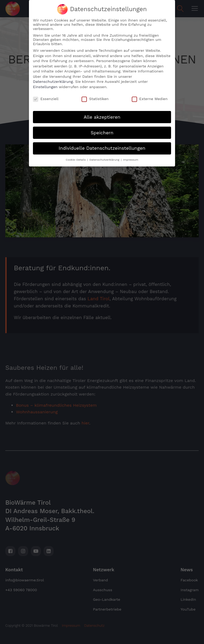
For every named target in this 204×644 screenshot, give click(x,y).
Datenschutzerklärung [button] (105, 153)
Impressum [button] (131, 153)
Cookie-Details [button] (76, 153)
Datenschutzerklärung (53, 75)
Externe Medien (150, 92)
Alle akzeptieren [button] (102, 110)
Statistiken (95, 92)
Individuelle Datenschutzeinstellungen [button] (102, 142)
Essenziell (46, 92)
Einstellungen (45, 80)
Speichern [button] (102, 126)
